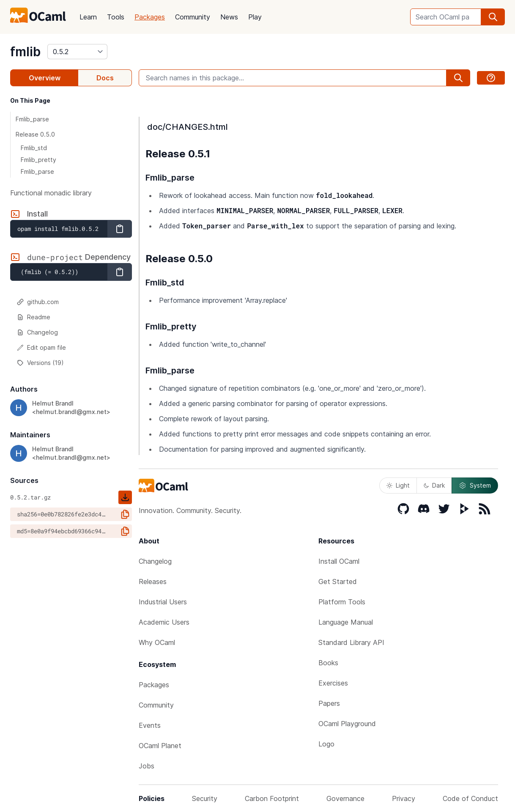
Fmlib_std (34, 148)
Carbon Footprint (272, 798)
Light (398, 485)
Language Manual (346, 622)
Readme (34, 317)
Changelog (37, 332)
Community (193, 17)
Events (150, 725)
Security (205, 798)
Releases (153, 582)
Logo (326, 744)
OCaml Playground (347, 724)
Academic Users (164, 622)
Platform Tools (342, 602)
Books (328, 663)
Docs (105, 78)
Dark (434, 485)
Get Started (338, 582)
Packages (150, 17)
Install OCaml (339, 561)
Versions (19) (40, 363)
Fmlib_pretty (38, 160)
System (475, 486)
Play (255, 17)
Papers (329, 703)
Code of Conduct (470, 798)
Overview (45, 78)
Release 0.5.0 (35, 134)
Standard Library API (351, 642)
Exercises (333, 683)
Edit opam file (41, 347)
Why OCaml (157, 642)
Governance (345, 798)
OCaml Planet (160, 746)
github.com (38, 302)
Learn (88, 17)
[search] (493, 17)
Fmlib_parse (32, 119)
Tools (116, 17)
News (229, 17)
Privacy (404, 798)
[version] (77, 52)
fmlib (25, 52)
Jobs (147, 766)
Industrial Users (163, 602)
